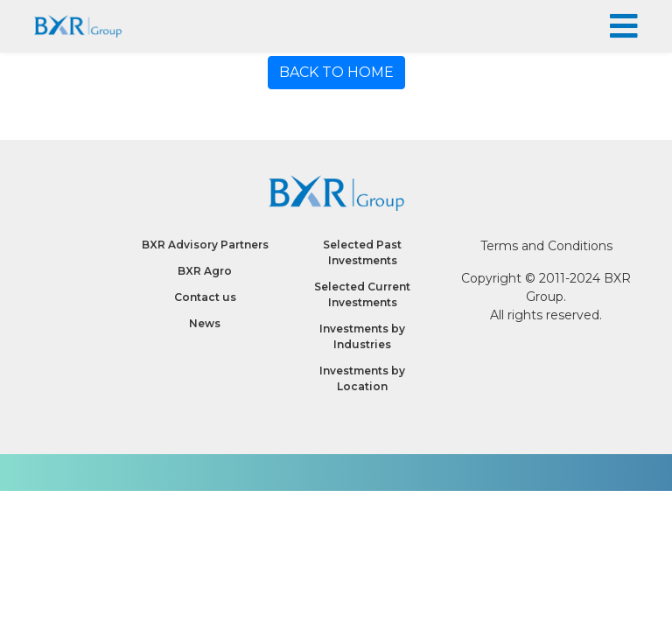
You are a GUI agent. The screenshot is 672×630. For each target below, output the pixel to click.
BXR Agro (205, 271)
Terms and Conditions (546, 246)
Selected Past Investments (362, 252)
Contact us (205, 297)
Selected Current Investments (362, 294)
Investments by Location (362, 378)
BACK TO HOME (336, 72)
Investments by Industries (362, 336)
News (205, 323)
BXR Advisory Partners (205, 245)
